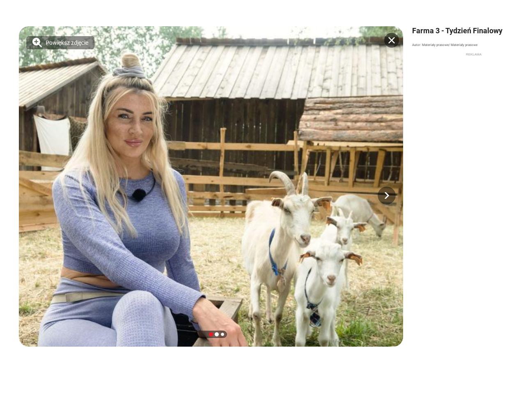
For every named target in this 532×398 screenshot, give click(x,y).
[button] (387, 196)
